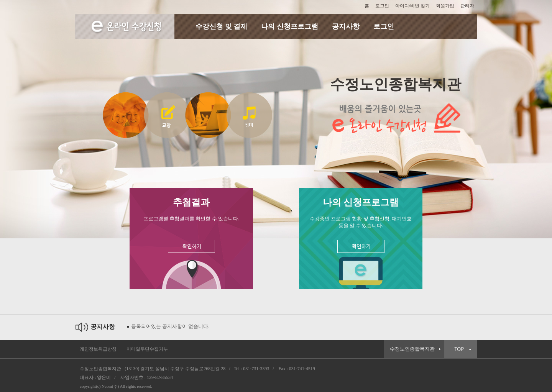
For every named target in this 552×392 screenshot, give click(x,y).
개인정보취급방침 (98, 349)
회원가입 (445, 6)
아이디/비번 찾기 (412, 6)
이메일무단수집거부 (147, 349)
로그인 (382, 6)
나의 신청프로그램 (290, 26)
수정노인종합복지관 (412, 349)
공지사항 (346, 26)
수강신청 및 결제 (221, 26)
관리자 (467, 6)
